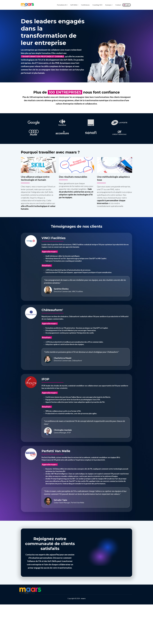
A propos (108, 5)
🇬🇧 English (127, 5)
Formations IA (62, 5)
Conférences (85, 5)
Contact (118, 5)
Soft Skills (74, 5)
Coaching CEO (97, 5)
